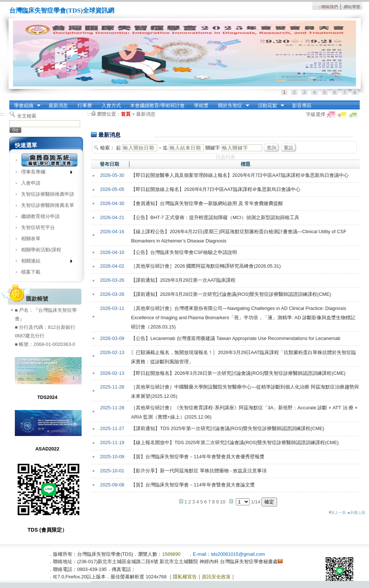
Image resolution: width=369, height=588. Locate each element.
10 (223, 502)
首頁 (126, 114)
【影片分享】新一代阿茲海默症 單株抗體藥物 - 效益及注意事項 (199, 471)
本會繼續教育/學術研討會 (157, 105)
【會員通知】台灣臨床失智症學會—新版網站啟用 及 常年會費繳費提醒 (207, 203)
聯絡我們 (330, 7)
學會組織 (25, 106)
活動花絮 (268, 106)
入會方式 (111, 105)
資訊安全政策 (216, 577)
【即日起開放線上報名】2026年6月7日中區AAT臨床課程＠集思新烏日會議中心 (216, 189)
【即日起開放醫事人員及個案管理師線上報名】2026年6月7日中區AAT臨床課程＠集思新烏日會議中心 (240, 175)
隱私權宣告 (185, 577)
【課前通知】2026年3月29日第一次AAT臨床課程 (183, 280)
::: (320, 7)
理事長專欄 (44, 173)
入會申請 (31, 183)
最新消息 (58, 105)
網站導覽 (352, 7)
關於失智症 (231, 106)
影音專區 (302, 105)
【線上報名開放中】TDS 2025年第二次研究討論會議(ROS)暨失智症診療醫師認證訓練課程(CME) (235, 442)
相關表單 (31, 239)
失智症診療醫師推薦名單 (48, 205)
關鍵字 (213, 148)
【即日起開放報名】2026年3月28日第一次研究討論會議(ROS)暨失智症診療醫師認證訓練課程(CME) (238, 373)
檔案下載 (31, 272)
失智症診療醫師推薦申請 (48, 194)
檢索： (107, 148)
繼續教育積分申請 (40, 216)
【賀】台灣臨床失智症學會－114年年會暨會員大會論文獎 (193, 485)
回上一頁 (337, 513)
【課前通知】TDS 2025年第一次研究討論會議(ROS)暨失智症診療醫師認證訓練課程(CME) (228, 428)
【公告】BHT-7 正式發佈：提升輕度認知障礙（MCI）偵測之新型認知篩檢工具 (215, 217)
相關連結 (44, 262)
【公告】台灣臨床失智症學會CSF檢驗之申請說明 (184, 252)
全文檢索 (27, 116)
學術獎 (201, 105)
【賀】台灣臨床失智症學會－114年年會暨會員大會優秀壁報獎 (197, 457)
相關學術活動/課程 (41, 250)
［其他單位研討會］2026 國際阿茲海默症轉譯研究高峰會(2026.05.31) (206, 266)
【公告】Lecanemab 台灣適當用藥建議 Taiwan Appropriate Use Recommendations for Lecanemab (235, 338)
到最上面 (356, 513)
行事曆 (85, 105)
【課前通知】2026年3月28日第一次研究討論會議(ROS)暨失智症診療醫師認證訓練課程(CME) (231, 294)
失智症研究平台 (38, 227)
